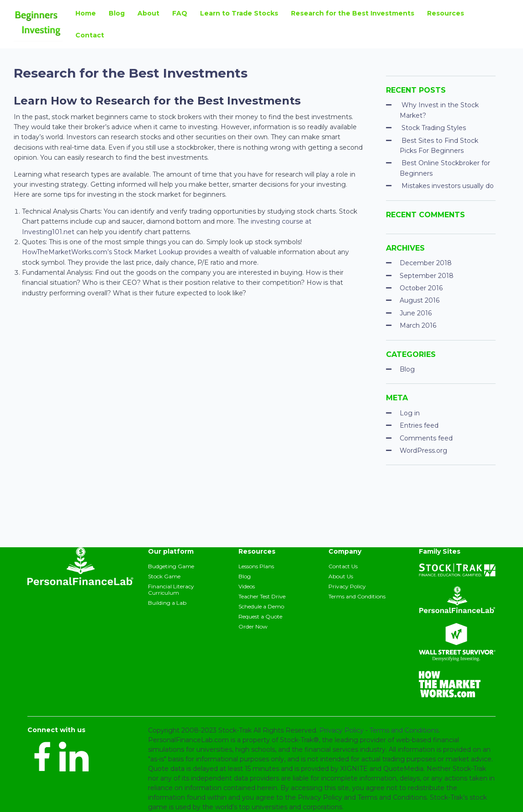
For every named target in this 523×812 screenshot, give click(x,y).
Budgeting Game (171, 566)
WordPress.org (423, 451)
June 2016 (416, 313)
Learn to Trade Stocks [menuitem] (239, 13)
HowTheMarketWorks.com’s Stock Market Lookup (102, 252)
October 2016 (421, 288)
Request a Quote (260, 616)
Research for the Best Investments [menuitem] (353, 13)
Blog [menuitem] (117, 13)
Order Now (253, 626)
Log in (410, 413)
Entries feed (419, 425)
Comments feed (426, 438)
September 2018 (427, 276)
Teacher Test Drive (262, 596)
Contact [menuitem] (90, 35)
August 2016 (420, 300)
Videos (247, 586)
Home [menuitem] (86, 13)
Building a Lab (167, 603)
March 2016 (418, 325)
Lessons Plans (256, 566)
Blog (407, 369)
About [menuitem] (148, 13)
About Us (341, 576)
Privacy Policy (347, 586)
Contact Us (343, 566)
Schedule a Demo (261, 606)
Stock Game (164, 576)
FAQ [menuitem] (180, 13)
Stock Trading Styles (434, 128)
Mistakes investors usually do (448, 186)
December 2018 (426, 263)
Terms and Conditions (357, 596)
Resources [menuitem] (446, 13)
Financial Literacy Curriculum (171, 589)
